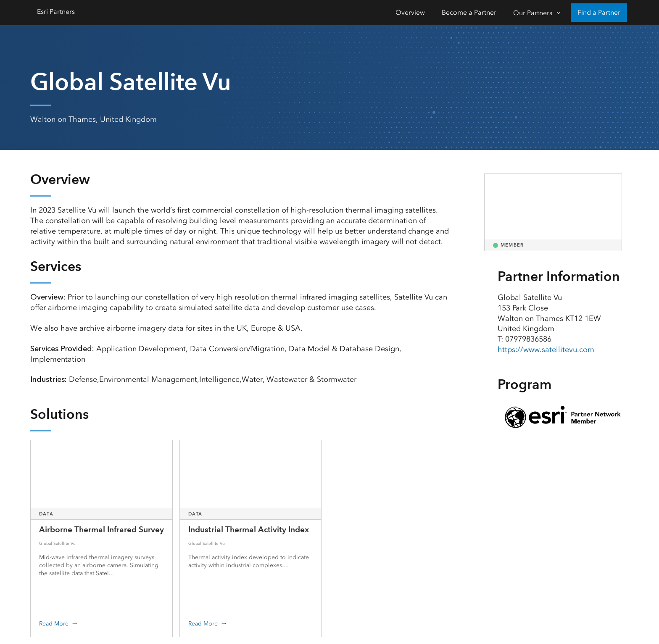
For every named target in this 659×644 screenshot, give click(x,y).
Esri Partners (56, 12)
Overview (410, 12)
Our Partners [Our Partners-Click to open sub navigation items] (533, 13)
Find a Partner (599, 12)
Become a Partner (469, 12)
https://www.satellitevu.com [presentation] (546, 350)
